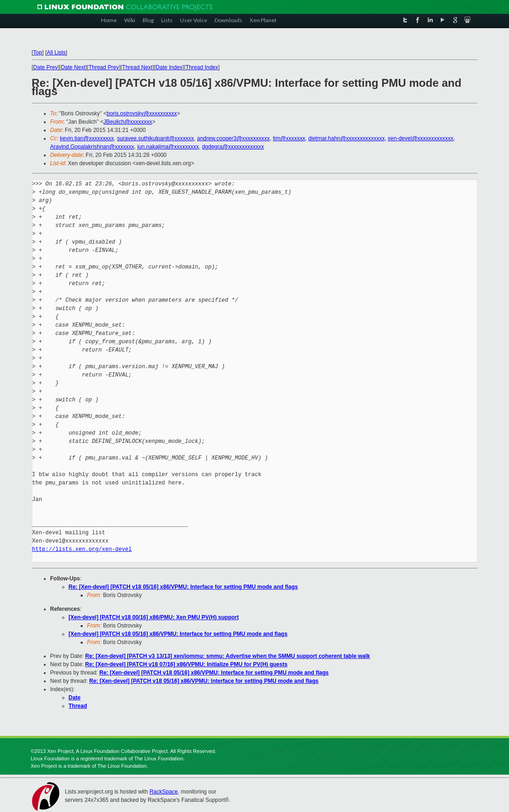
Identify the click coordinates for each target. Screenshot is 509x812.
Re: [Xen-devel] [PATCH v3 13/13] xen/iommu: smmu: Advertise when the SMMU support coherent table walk (228, 656)
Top (38, 53)
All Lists (56, 53)
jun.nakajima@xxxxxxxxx (168, 147)
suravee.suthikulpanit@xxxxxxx (155, 138)
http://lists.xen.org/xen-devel (82, 549)
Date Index (169, 67)
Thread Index (202, 67)
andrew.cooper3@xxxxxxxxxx (234, 138)
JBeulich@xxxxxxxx (128, 122)
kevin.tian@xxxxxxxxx (87, 138)
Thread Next (138, 67)
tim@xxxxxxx (289, 138)
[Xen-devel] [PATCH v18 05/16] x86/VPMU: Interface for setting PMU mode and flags (178, 634)
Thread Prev (104, 67)
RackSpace (164, 792)
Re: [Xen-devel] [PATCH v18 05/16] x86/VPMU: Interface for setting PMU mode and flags (183, 587)
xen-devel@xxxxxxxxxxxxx (420, 138)
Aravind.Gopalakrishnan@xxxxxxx (92, 147)
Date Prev (45, 67)
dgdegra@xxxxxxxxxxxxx (233, 147)
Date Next (73, 67)
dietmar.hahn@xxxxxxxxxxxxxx (347, 138)
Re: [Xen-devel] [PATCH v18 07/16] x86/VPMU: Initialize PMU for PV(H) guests (186, 664)
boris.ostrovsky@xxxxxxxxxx (142, 113)
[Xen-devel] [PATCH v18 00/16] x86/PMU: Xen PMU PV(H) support (154, 617)
